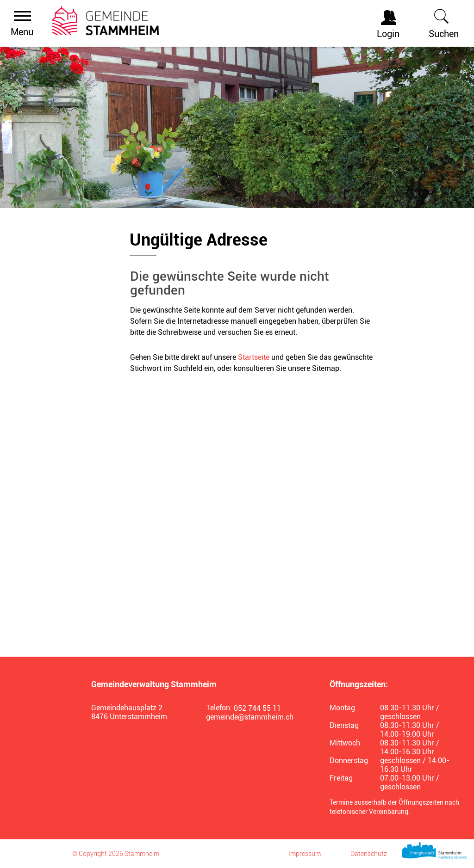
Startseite (254, 357)
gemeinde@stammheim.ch (250, 717)
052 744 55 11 (257, 708)
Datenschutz (369, 854)
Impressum (305, 854)
